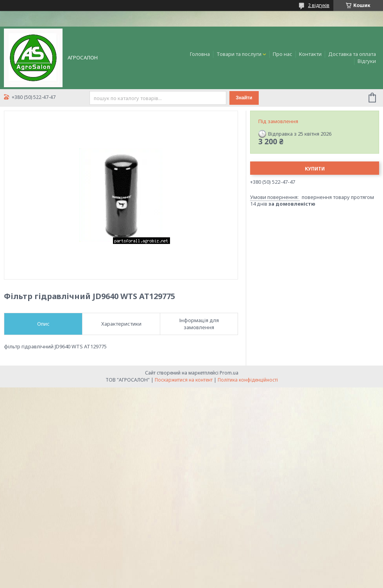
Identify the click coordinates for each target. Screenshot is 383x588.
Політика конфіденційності (248, 380)
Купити (315, 169)
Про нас (283, 54)
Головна (200, 54)
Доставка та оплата (352, 54)
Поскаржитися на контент (184, 380)
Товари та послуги (239, 54)
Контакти (310, 54)
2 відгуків (319, 5)
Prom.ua (229, 373)
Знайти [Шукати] (244, 98)
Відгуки (367, 61)
